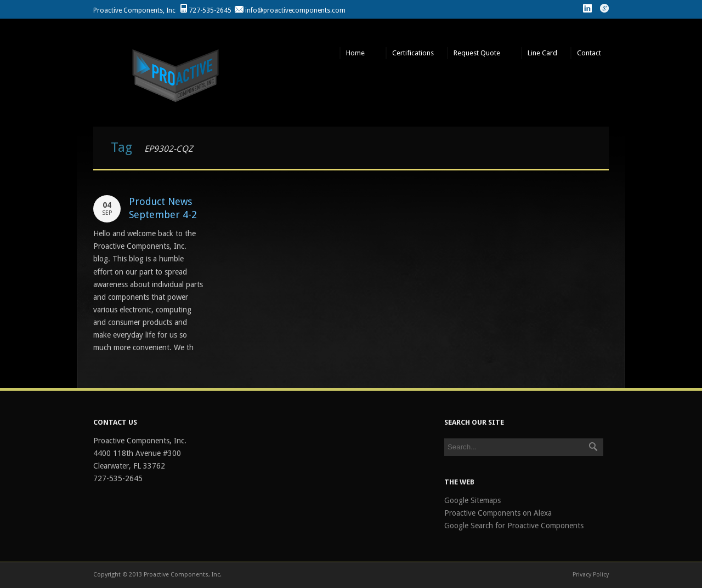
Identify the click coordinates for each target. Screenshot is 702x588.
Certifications (413, 53)
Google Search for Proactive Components (514, 526)
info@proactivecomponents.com (295, 10)
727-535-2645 (210, 10)
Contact (590, 53)
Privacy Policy (591, 575)
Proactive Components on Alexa (498, 513)
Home (356, 53)
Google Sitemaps (472, 500)
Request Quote (477, 53)
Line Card (542, 53)
